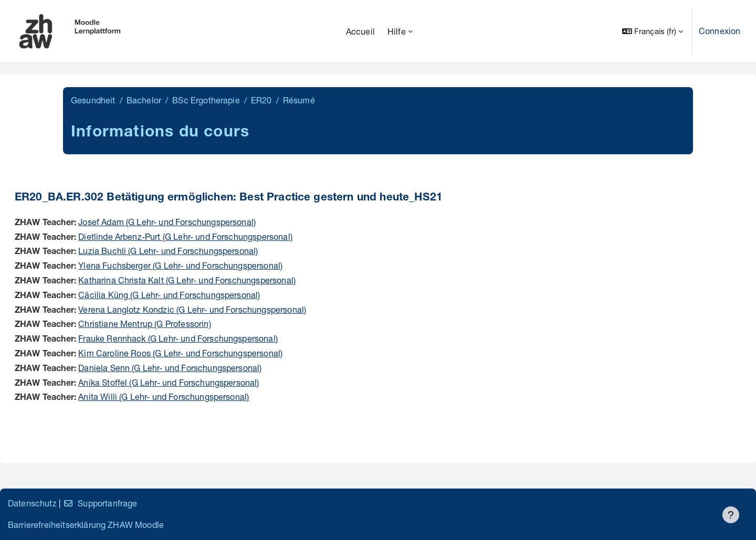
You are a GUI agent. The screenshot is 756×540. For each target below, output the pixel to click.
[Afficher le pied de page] (731, 515)
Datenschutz (32, 503)
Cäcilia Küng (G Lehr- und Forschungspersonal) (169, 295)
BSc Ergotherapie (206, 100)
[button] (653, 31)
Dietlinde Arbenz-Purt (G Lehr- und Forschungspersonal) (185, 236)
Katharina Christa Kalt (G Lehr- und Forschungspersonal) (187, 280)
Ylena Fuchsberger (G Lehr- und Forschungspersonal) (180, 265)
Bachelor (144, 100)
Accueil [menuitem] (360, 31)
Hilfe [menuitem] (397, 31)
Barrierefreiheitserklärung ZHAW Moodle (86, 525)
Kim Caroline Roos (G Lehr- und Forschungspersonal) (180, 353)
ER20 (261, 100)
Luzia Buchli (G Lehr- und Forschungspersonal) (168, 251)
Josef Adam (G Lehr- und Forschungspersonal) (167, 222)
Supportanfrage (100, 503)
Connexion (720, 31)
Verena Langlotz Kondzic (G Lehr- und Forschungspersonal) (192, 309)
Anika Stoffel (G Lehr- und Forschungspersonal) (169, 382)
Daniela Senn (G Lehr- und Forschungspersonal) (170, 368)
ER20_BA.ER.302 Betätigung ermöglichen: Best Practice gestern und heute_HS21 (229, 198)
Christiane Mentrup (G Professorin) (144, 324)
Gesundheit (93, 100)
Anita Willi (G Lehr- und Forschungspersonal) (164, 396)
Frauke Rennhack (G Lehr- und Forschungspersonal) (178, 338)
